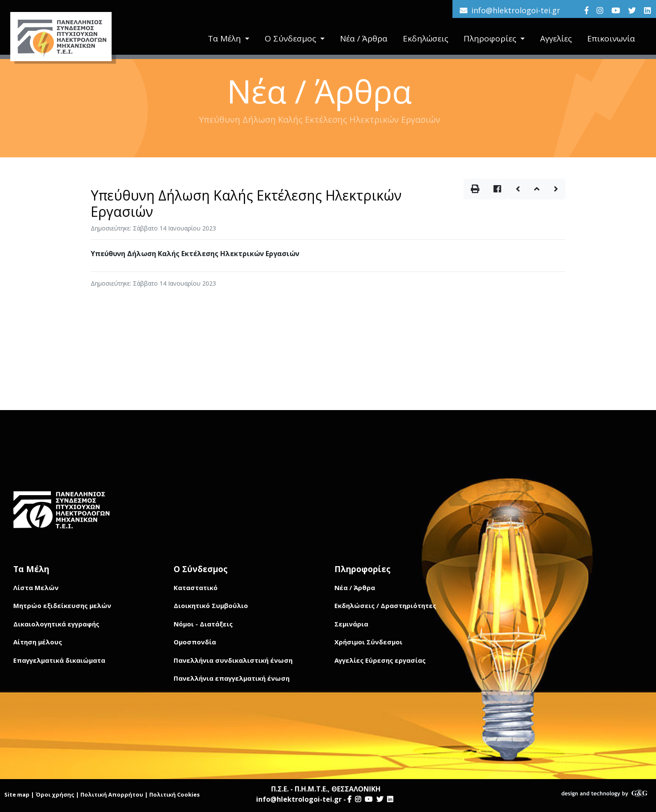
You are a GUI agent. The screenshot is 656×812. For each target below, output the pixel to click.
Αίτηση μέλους (38, 642)
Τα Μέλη (225, 39)
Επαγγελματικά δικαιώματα (59, 660)
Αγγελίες (556, 39)
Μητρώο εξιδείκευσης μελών (62, 605)
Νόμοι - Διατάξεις (203, 624)
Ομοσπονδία (195, 642)
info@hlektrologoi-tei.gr (516, 10)
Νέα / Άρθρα (364, 39)
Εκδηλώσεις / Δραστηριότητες (385, 605)
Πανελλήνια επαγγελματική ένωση (232, 678)
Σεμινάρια (351, 624)
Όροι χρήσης (55, 794)
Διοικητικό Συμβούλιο (211, 605)
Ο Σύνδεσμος (291, 39)
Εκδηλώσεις (426, 39)
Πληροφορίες (491, 39)
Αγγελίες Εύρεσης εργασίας (380, 660)
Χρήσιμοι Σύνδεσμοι (368, 642)
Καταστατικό (196, 588)
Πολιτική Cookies (174, 794)
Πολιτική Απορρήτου (112, 794)
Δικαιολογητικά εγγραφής (56, 624)
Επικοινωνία (611, 39)
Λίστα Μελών (36, 588)
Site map (17, 794)
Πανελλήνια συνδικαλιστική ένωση (233, 660)
